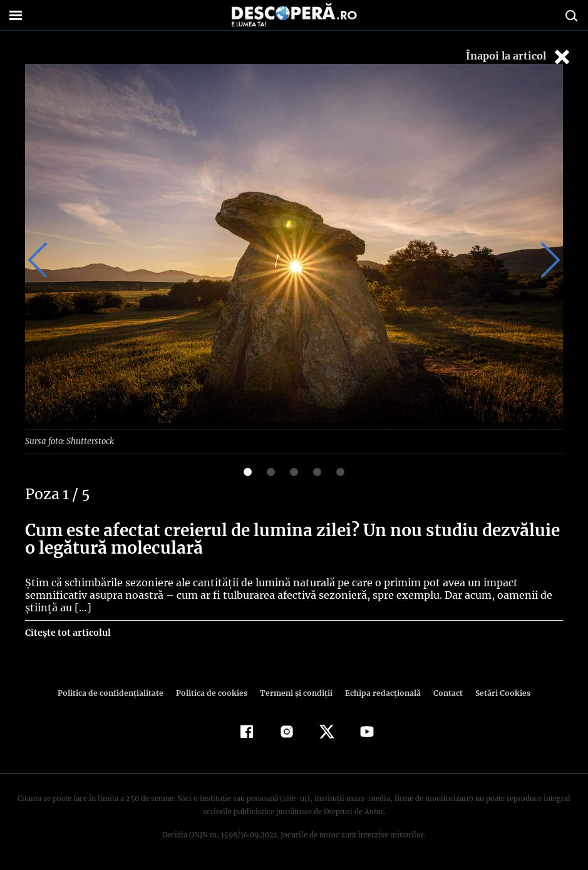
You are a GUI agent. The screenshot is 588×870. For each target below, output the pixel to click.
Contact (443, 692)
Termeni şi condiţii (295, 692)
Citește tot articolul (67, 632)
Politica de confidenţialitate (116, 692)
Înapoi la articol (519, 57)
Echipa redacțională (379, 692)
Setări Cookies (497, 692)
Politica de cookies (214, 692)
